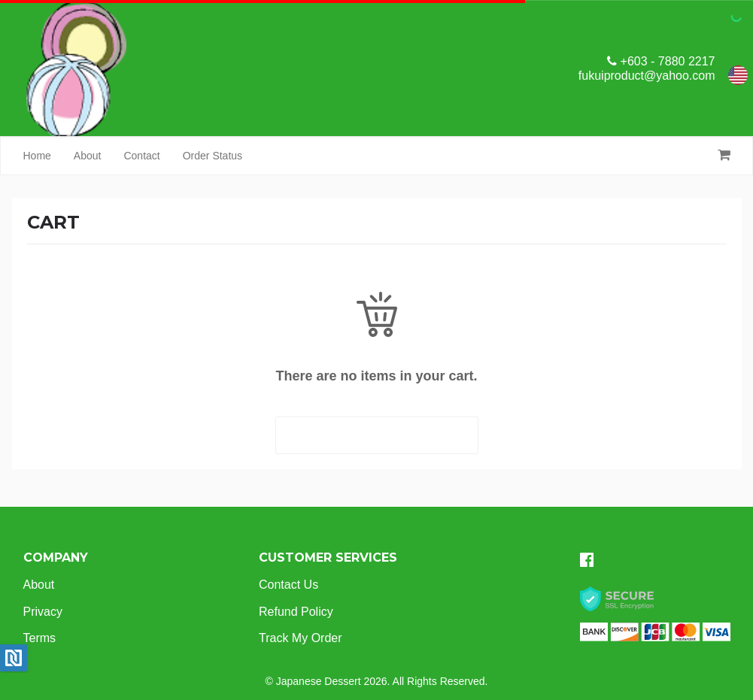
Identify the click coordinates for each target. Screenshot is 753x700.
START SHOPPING (376, 435)
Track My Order (301, 638)
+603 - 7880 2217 (661, 61)
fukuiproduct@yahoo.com (647, 76)
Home (37, 156)
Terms (40, 638)
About (88, 156)
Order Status (213, 156)
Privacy (43, 612)
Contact (141, 156)
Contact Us (288, 585)
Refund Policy (296, 612)
